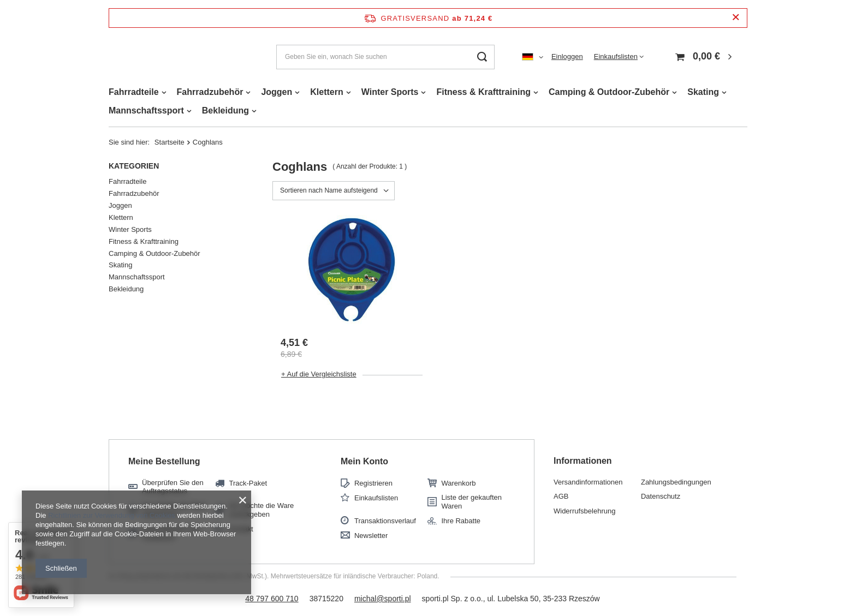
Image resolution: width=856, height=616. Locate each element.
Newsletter (371, 536)
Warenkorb (458, 483)
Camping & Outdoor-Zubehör (609, 92)
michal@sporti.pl (383, 599)
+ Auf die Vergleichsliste (319, 374)
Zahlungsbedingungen (676, 482)
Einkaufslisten (616, 56)
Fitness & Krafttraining (483, 92)
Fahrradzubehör (210, 92)
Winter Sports (390, 92)
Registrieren (373, 483)
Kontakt (241, 529)
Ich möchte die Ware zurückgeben (261, 510)
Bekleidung (225, 110)
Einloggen (567, 56)
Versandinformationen (588, 482)
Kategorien (134, 166)
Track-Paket (248, 483)
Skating (703, 92)
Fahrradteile (134, 92)
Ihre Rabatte (461, 521)
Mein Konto (364, 461)
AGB (561, 496)
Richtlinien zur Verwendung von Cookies (112, 515)
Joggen (277, 92)
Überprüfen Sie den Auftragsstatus (173, 487)
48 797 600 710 (272, 599)
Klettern (326, 92)
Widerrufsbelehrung (584, 511)
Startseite (170, 142)
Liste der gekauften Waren (471, 502)
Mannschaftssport (146, 110)
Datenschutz (661, 496)
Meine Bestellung (164, 461)
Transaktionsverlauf (385, 521)
